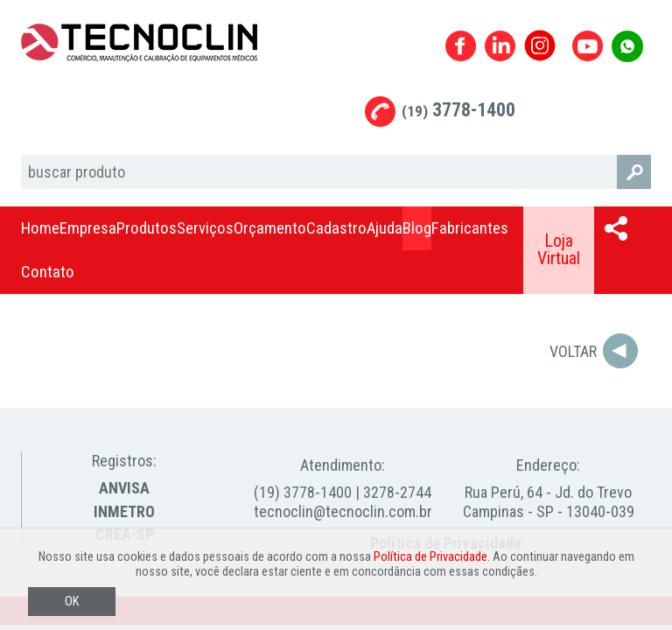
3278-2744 (397, 492)
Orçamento (270, 228)
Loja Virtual (559, 250)
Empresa (88, 228)
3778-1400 (458, 110)
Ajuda (385, 228)
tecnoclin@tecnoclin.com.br (343, 511)
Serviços (205, 228)
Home (40, 228)
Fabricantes (470, 228)
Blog (417, 228)
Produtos (147, 228)
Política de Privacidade (430, 557)
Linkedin (500, 46)
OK (72, 602)
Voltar (573, 351)
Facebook (461, 46)
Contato (48, 272)
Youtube (588, 46)
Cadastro (336, 228)
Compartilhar (616, 228)
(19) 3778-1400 (303, 492)
